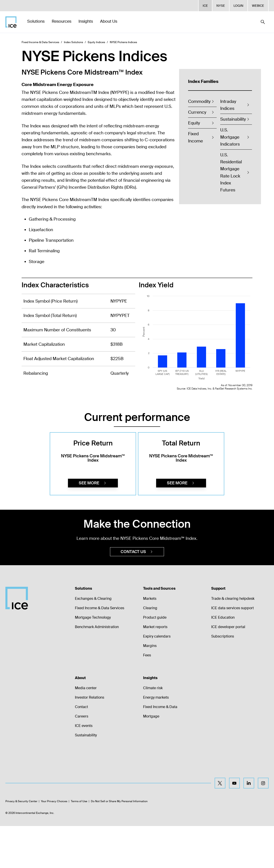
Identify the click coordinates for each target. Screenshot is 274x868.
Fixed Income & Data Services (40, 42)
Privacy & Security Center (21, 843)
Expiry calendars (157, 678)
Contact (81, 749)
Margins (150, 688)
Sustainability (86, 777)
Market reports (155, 669)
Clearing (150, 650)
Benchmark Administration (97, 669)
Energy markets (156, 739)
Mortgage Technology (93, 659)
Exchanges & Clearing (93, 641)
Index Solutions (73, 42)
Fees (147, 697)
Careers (82, 758)
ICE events (84, 768)
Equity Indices (96, 42)
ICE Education (223, 659)
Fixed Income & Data (160, 749)
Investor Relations (90, 739)
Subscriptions (223, 678)
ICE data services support (232, 650)
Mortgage (151, 758)
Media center (86, 730)
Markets (150, 641)
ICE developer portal (228, 669)
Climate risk (153, 730)
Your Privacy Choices (54, 843)
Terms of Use (79, 843)
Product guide (155, 659)
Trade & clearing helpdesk (233, 641)
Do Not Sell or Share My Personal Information (119, 843)
